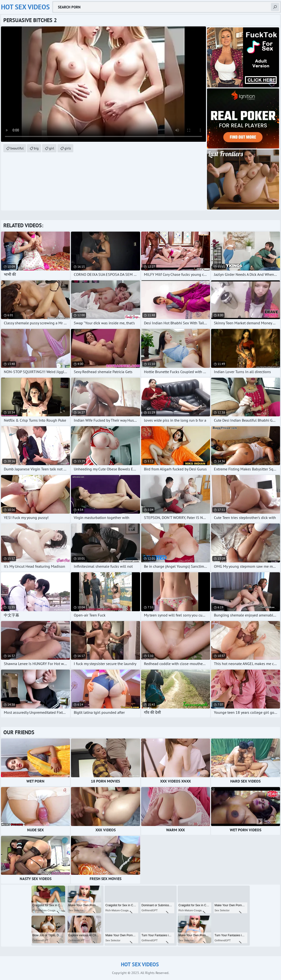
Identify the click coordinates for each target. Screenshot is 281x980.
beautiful (17, 148)
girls (68, 148)
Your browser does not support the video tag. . (103, 84)
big (36, 148)
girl (52, 148)
